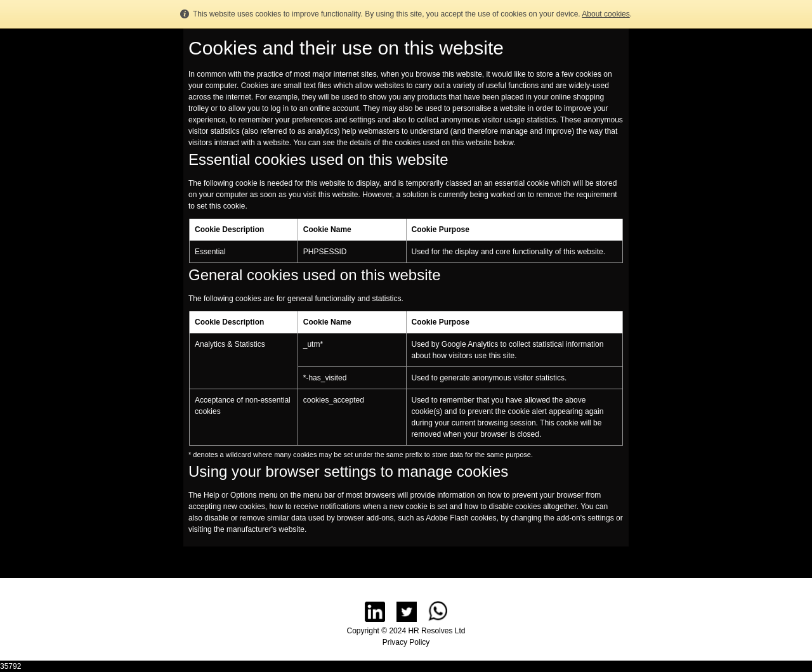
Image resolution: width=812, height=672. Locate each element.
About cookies (606, 14)
